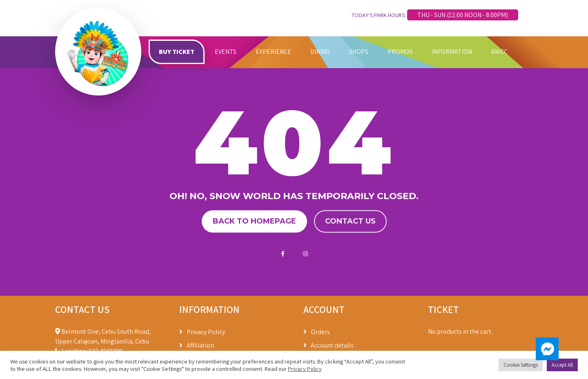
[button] (547, 349)
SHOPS (359, 52)
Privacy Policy (206, 332)
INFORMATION (452, 52)
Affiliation (200, 345)
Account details (332, 345)
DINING (320, 52)
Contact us (350, 222)
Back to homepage (254, 222)
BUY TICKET (177, 52)
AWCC (499, 52)
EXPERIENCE (273, 52)
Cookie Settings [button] (521, 365)
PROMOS (400, 52)
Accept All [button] (562, 365)
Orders (320, 332)
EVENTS (226, 52)
